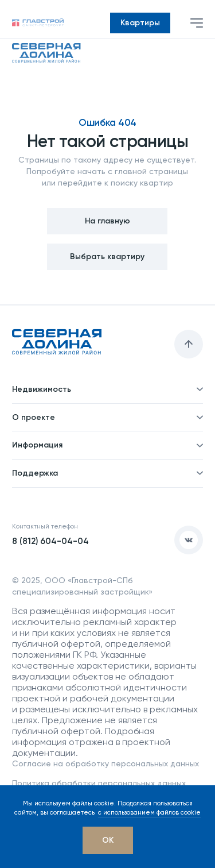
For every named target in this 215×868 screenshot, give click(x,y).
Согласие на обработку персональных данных (105, 763)
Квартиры (140, 23)
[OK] (108, 840)
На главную (107, 221)
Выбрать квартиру (107, 256)
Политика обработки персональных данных (99, 783)
